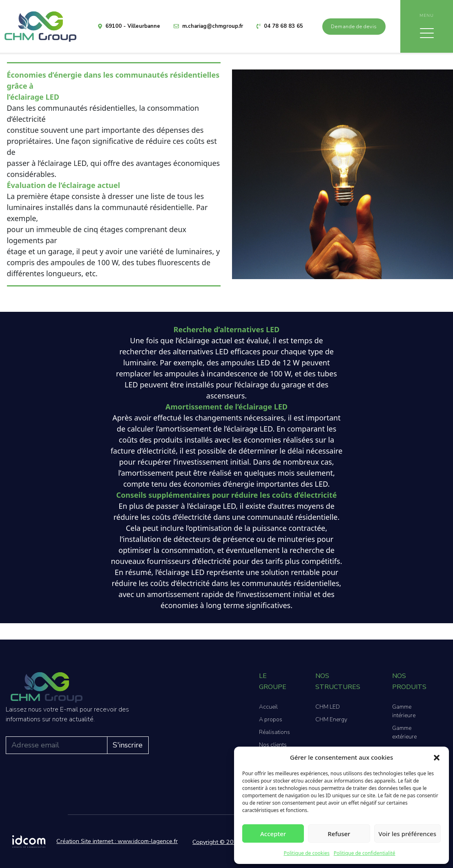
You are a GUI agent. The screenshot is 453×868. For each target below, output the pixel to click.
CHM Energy (331, 719)
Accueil (268, 707)
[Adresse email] (57, 745)
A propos (271, 719)
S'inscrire (128, 745)
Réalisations (274, 732)
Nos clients (273, 745)
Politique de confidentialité (365, 853)
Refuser (339, 834)
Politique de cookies (306, 853)
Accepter (273, 834)
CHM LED (328, 707)
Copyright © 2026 (217, 842)
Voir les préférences (407, 834)
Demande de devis (354, 27)
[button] (437, 757)
